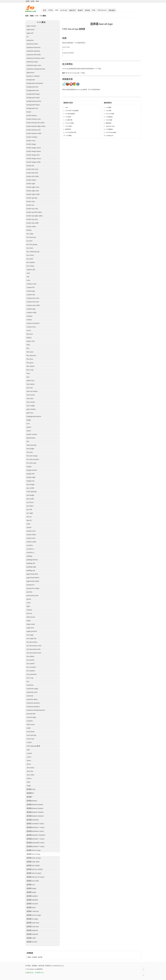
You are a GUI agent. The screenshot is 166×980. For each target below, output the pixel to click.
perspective (31, 585)
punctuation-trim (32, 595)
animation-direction (33, 47)
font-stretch (31, 395)
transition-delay (32, 699)
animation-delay (32, 44)
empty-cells (31, 341)
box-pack (30, 259)
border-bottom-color (34, 119)
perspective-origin (33, 588)
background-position (34, 101)
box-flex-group (32, 244)
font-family (31, 384)
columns (29, 316)
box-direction (31, 237)
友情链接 (30, 953)
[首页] (28, 1)
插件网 (40, 957)
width (29, 728)
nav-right (30, 513)
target (29, 621)
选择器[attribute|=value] (35, 831)
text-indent (30, 656)
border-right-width (33, 194)
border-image (31, 144)
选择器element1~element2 (36, 835)
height (29, 420)
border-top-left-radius (34, 212)
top (28, 681)
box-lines (30, 248)
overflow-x (30, 549)
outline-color (31, 531)
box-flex (29, 241)
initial (29, 431)
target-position (32, 631)
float (28, 373)
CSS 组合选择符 (70, 114)
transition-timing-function (36, 710)
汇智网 (29, 957)
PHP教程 (34, 957)
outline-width (31, 542)
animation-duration (33, 51)
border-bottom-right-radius (36, 126)
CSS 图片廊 (69, 120)
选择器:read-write (33, 923)
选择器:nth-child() (33, 866)
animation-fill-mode (34, 55)
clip (28, 277)
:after (28, 782)
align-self (30, 33)
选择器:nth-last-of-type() (35, 877)
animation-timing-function (36, 69)
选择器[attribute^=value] (35, 839)
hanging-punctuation (34, 416)
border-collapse (32, 137)
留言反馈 (41, 966)
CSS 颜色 (69, 136)
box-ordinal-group (33, 252)
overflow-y (30, 553)
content (29, 320)
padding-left (31, 563)
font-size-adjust (32, 391)
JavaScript (64, 10)
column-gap (31, 291)
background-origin (33, 98)
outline (29, 527)
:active (29, 757)
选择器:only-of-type (34, 858)
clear (28, 273)
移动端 (87, 10)
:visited (29, 753)
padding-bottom (32, 560)
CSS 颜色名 (109, 117)
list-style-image (32, 456)
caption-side (31, 270)
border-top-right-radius (35, 216)
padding (29, 556)
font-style (30, 398)
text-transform (32, 674)
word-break (31, 732)
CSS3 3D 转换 (69, 123)
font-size (30, 388)
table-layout (31, 617)
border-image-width (34, 162)
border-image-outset (34, 148)
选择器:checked (32, 904)
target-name (31, 624)
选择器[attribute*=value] (35, 846)
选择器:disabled (32, 900)
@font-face (30, 381)
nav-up (29, 517)
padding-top (31, 570)
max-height (31, 484)
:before (29, 778)
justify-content (32, 434)
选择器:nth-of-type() (34, 873)
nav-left (29, 510)
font (28, 377)
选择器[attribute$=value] (35, 843)
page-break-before (33, 578)
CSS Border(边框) (111, 132)
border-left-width (33, 176)
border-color (31, 141)
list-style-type (31, 463)
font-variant (31, 402)
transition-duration (33, 703)
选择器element (32, 801)
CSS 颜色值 (109, 129)
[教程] (37, 1)
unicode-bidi (31, 714)
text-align (30, 635)
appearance (30, 73)
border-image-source (34, 158)
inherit (29, 427)
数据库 (80, 10)
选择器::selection (33, 911)
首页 (45, 10)
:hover (29, 761)
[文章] (33, 1)
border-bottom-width (34, 133)
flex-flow (30, 359)
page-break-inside (33, 581)
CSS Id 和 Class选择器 (72, 111)
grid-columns (31, 409)
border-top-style (32, 219)
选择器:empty (31, 888)
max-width (30, 488)
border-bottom (32, 115)
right (28, 606)
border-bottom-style (34, 130)
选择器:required (32, 934)
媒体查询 (68, 129)
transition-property (33, 707)
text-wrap (30, 678)
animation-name (32, 62)
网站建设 (112, 10)
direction (30, 334)
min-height (30, 495)
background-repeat (33, 105)
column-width (31, 313)
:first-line (30, 771)
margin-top (30, 481)
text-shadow (31, 671)
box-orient (30, 255)
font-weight (31, 406)
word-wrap (30, 739)
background (31, 80)
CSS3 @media (32, 492)
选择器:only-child (33, 862)
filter (28, 345)
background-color (33, 90)
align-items (31, 30)
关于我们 (28, 966)
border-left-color (32, 169)
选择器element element (35, 808)
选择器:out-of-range (34, 915)
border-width (31, 227)
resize (29, 603)
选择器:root (31, 885)
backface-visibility (33, 76)
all (27, 37)
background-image (33, 94)
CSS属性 (43, 16)
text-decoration (32, 642)
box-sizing (30, 266)
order (28, 524)
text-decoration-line (33, 649)
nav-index (30, 506)
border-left (30, 166)
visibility (30, 721)
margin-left (30, 474)
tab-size (29, 613)
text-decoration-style (34, 653)
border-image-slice (33, 155)
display (29, 338)
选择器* (29, 797)
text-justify (30, 660)
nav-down (30, 502)
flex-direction (31, 355)
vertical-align (31, 717)
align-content (31, 26)
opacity (29, 520)
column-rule (31, 295)
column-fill (31, 287)
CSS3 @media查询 (33, 746)
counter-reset (31, 327)
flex (28, 348)
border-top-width (32, 223)
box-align (30, 234)
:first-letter (30, 768)
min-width (30, 499)
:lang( (29, 786)
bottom (29, 230)
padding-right (31, 567)
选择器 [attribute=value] (35, 824)
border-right (31, 184)
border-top (30, 205)
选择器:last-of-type (33, 854)
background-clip (32, 87)
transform (30, 685)
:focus (29, 764)
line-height (30, 449)
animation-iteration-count (36, 58)
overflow (30, 545)
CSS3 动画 (68, 126)
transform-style (32, 692)
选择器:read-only (33, 927)
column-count (31, 284)
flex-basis (30, 352)
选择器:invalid (32, 942)
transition (30, 696)
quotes (29, 599)
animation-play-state (34, 65)
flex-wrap (30, 370)
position (29, 592)
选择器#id (30, 793)
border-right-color (33, 187)
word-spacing (31, 735)
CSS (57, 10)
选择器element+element (35, 816)
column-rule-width (33, 305)
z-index (29, 742)
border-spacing (32, 198)
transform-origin (32, 689)
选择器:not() (31, 907)
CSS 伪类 (68, 117)
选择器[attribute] (33, 820)
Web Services (102, 10)
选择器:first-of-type (34, 850)
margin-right (31, 477)
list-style (30, 452)
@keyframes (31, 438)
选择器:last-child (33, 881)
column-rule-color (33, 298)
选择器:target (31, 892)
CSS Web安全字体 (71, 132)
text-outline (31, 664)
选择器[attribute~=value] (35, 827)
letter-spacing (31, 445)
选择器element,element (35, 805)
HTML (51, 10)
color (28, 280)
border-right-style (33, 191)
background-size (32, 108)
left (28, 441)
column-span (31, 309)
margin (29, 467)
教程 (32, 16)
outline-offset (31, 535)
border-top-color (32, 209)
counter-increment (33, 323)
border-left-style (32, 173)
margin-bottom (32, 470)
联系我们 (35, 966)
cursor (29, 330)
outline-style (31, 538)
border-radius (31, 180)
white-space (31, 724)
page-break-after (32, 574)
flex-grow (30, 363)
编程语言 (72, 10)
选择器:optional (32, 930)
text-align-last (31, 638)
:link (28, 750)
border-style (31, 201)
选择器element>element (35, 812)
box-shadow (31, 262)
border (29, 112)
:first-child (30, 775)
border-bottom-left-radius (35, 123)
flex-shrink (30, 366)
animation (30, 40)
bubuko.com (33, 969)
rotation (29, 610)
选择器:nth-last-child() (35, 869)
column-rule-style (33, 302)
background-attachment (35, 83)
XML (94, 10)
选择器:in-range (32, 919)
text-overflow (31, 667)
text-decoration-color (34, 646)
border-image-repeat (34, 151)
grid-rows (30, 413)
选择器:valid (31, 938)
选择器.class (31, 789)
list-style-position (33, 459)
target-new (30, 628)
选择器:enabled (32, 896)
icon (28, 424)
